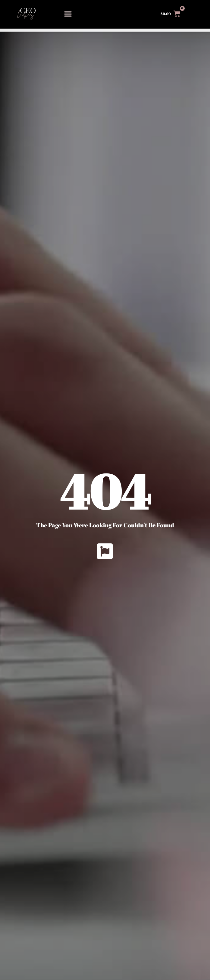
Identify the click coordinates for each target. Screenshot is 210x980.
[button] (68, 14)
